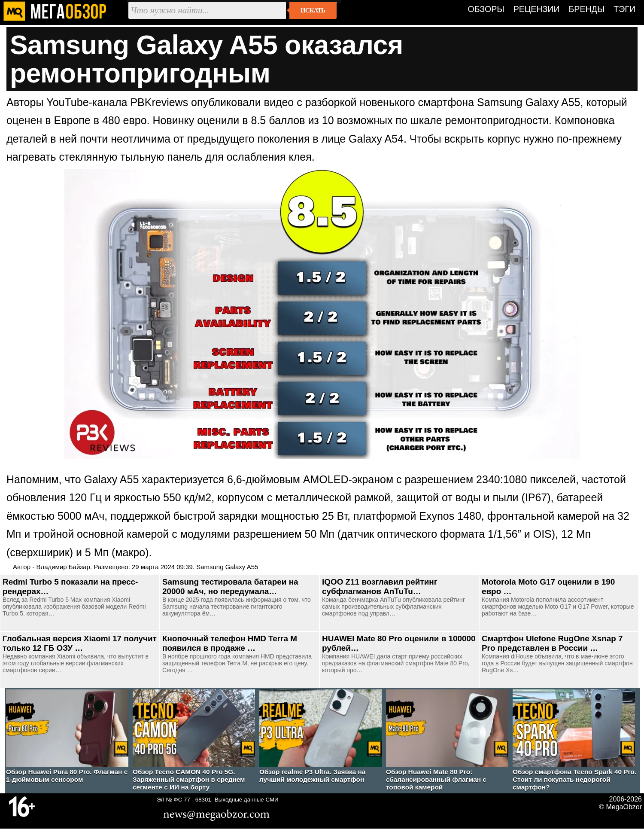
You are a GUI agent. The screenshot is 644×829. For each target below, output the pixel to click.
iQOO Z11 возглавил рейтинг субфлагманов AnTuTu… (380, 587)
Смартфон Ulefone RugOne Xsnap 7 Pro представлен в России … (552, 643)
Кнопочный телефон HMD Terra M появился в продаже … (230, 643)
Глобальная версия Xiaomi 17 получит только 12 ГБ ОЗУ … (80, 643)
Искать (313, 10)
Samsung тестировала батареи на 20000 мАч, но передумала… (230, 587)
